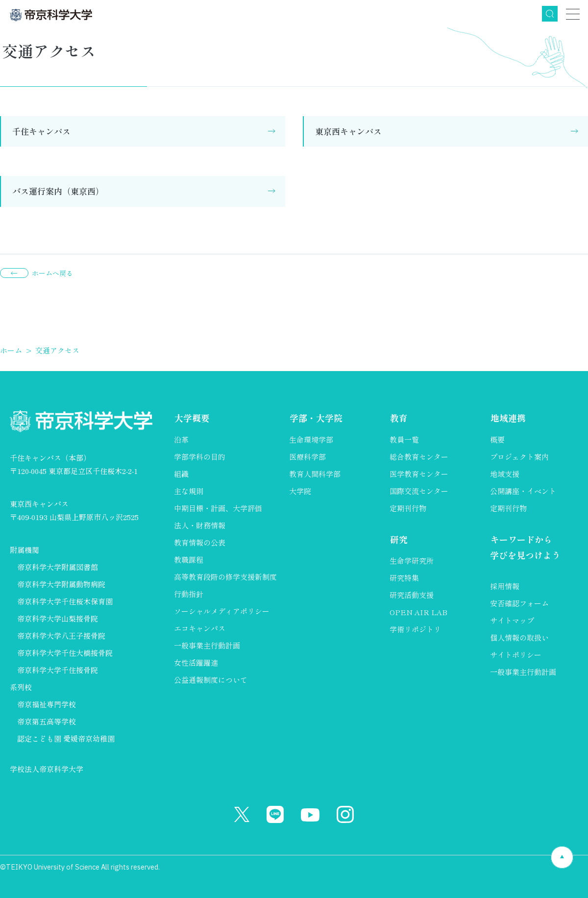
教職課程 (189, 560)
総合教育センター (419, 457)
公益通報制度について (211, 680)
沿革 (181, 439)
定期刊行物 (408, 508)
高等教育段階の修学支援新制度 (225, 577)
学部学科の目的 (200, 457)
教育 (398, 418)
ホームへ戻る (52, 273)
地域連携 (508, 418)
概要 (497, 439)
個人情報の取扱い (519, 638)
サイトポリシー (516, 655)
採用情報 (505, 586)
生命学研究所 (412, 561)
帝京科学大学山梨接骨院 (58, 618)
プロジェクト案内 (519, 457)
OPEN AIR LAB (418, 612)
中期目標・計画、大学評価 (218, 508)
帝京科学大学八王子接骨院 (61, 636)
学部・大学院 (316, 418)
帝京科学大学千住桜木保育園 (65, 601)
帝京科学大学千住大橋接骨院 (65, 653)
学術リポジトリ (415, 629)
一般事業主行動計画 (207, 645)
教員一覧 (404, 439)
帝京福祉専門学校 (47, 704)
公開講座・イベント (523, 491)
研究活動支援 (412, 595)
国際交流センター (419, 491)
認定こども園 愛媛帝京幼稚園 (66, 738)
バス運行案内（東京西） (58, 191)
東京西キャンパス (348, 131)
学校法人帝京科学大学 (47, 769)
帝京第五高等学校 (47, 721)
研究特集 (404, 578)
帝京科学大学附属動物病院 (61, 584)
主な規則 (189, 491)
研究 (398, 539)
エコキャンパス (200, 628)
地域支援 (505, 474)
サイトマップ (512, 621)
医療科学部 (307, 457)
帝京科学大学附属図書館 (58, 567)
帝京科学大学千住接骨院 (58, 670)
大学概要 (192, 418)
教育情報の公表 (200, 542)
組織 (181, 474)
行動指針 (189, 594)
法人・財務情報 (200, 525)
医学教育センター (419, 474)
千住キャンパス (41, 131)
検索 (550, 14)
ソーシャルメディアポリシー (222, 611)
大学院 (300, 491)
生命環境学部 (311, 439)
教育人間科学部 (315, 474)
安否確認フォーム (519, 604)
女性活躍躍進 (196, 662)
